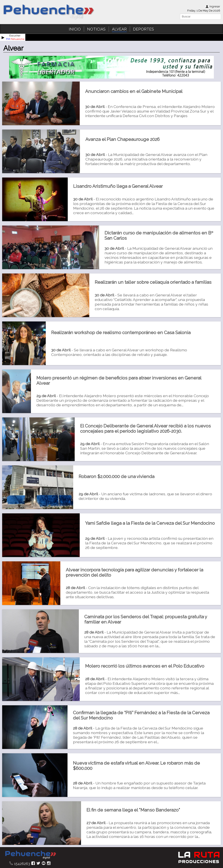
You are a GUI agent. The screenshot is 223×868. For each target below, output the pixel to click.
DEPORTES (144, 29)
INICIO (75, 29)
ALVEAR (119, 29)
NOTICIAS (96, 29)
